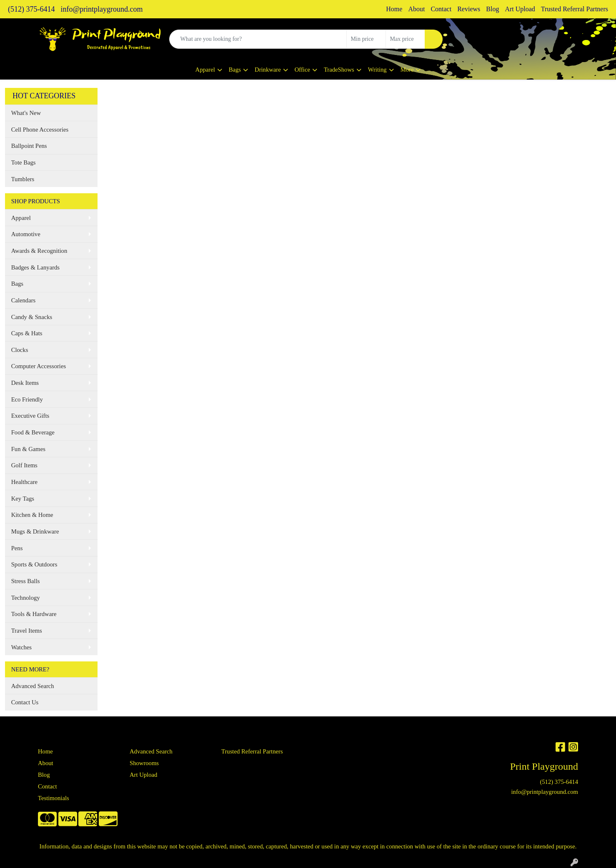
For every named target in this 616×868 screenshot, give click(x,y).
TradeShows (339, 70)
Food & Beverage (33, 432)
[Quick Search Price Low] (366, 39)
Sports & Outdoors (34, 564)
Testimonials (54, 798)
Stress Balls (26, 581)
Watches (21, 647)
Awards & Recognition (39, 251)
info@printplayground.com (101, 9)
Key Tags (23, 499)
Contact (441, 9)
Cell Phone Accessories (40, 130)
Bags (235, 70)
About (416, 9)
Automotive (26, 234)
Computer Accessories (39, 366)
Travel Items (27, 631)
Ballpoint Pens (29, 146)
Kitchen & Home (32, 515)
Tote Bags (24, 162)
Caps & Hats (27, 333)
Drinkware (268, 70)
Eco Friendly (27, 399)
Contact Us (25, 702)
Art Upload (520, 9)
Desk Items (25, 383)
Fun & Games (28, 449)
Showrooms (144, 763)
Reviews (469, 9)
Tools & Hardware (34, 614)
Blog (492, 9)
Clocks (20, 350)
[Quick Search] (258, 39)
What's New (26, 113)
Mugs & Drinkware (35, 531)
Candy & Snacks (32, 317)
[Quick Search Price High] (405, 39)
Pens (17, 548)
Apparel (205, 70)
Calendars (24, 300)
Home (394, 9)
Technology (26, 598)
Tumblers (23, 179)
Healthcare (24, 482)
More (407, 70)
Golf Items (24, 465)
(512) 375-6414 (31, 9)
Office (302, 70)
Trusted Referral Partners (575, 9)
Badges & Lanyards (35, 267)
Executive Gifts (30, 416)
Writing (377, 70)
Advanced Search (33, 686)
